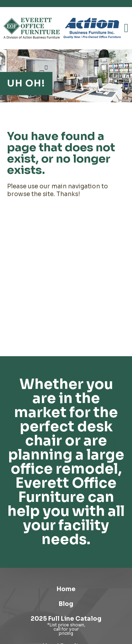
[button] (126, 28)
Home (66, 589)
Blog (66, 604)
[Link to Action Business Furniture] (92, 28)
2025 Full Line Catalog (66, 619)
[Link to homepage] (32, 28)
